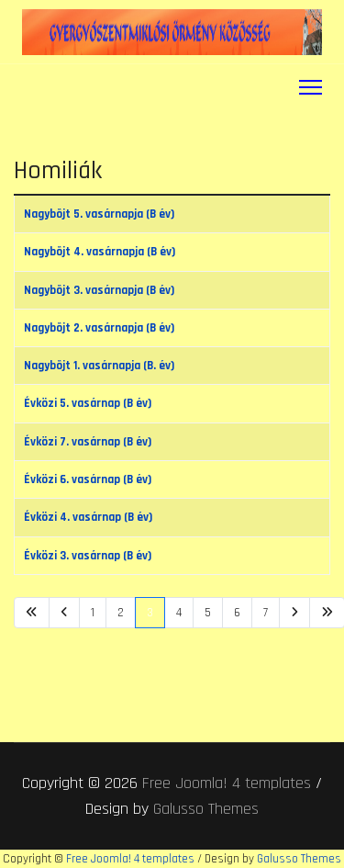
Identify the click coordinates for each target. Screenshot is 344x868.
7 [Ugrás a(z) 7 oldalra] (266, 613)
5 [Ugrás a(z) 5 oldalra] (208, 613)
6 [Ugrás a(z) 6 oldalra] (237, 613)
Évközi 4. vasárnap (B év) (88, 517)
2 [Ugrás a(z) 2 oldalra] (121, 613)
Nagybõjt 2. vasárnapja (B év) (99, 328)
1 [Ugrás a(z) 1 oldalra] (93, 613)
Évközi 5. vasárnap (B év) (88, 403)
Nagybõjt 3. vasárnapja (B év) (99, 290)
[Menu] (311, 87)
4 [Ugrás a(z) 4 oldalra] (179, 613)
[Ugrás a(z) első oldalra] (32, 613)
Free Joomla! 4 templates (227, 783)
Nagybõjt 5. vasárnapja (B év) (99, 214)
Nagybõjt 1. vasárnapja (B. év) (99, 366)
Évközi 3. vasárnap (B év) (88, 556)
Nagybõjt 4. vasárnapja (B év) (100, 252)
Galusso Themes (206, 809)
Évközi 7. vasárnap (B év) (88, 442)
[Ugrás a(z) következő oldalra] (294, 613)
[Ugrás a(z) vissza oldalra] (64, 613)
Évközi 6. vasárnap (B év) (88, 479)
